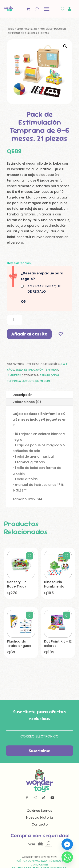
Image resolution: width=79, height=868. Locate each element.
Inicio (11, 29)
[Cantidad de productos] (15, 320)
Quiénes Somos (39, 811)
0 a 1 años (31, 29)
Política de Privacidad (31, 861)
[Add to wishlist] (61, 334)
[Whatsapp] (67, 857)
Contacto (40, 824)
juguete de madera (36, 381)
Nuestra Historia (40, 817)
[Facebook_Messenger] (67, 844)
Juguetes (14, 375)
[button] (65, 46)
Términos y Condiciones (47, 863)
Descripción (22, 395)
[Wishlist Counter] (62, 9)
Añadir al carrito (29, 334)
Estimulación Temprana (41, 370)
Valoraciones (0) (27, 402)
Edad (20, 29)
